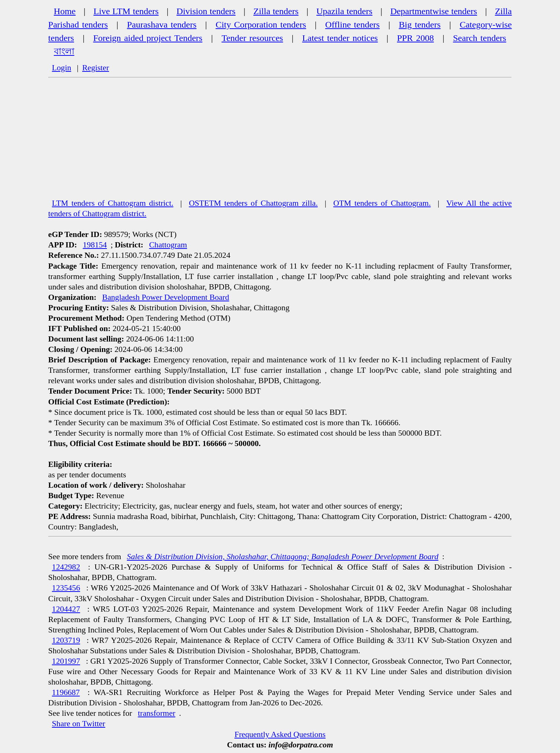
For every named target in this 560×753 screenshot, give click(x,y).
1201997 (66, 661)
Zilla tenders (276, 11)
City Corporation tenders (261, 25)
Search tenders (479, 38)
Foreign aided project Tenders (148, 38)
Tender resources (252, 38)
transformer (156, 713)
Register (96, 68)
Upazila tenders (344, 11)
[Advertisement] (280, 142)
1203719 (66, 640)
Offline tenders (352, 25)
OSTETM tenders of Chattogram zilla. (253, 203)
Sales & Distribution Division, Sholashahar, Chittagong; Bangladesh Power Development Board (283, 557)
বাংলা (64, 51)
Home (65, 11)
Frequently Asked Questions (280, 734)
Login (62, 68)
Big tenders (420, 25)
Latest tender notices (340, 38)
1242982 (66, 567)
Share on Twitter (79, 724)
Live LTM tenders (126, 11)
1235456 (66, 588)
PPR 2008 (415, 38)
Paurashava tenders (162, 25)
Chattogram (168, 245)
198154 (95, 245)
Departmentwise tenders (434, 11)
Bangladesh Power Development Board (166, 297)
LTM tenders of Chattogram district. (113, 203)
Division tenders (206, 11)
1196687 (66, 692)
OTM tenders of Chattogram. (382, 203)
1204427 (66, 609)
